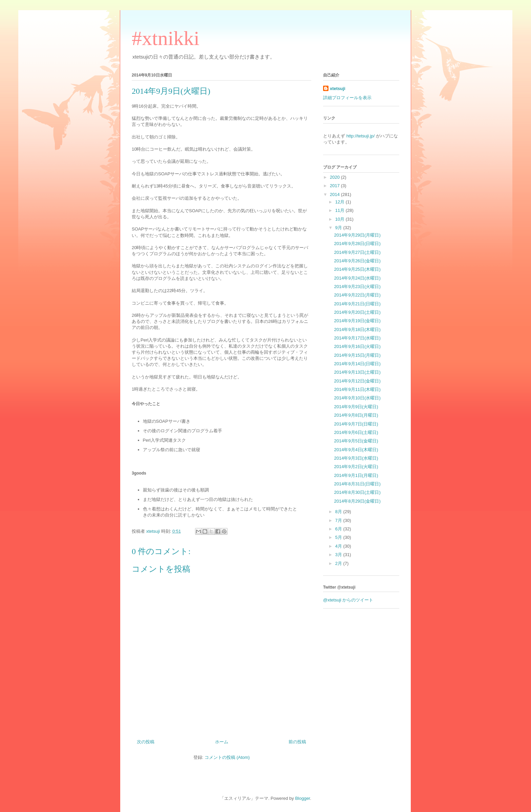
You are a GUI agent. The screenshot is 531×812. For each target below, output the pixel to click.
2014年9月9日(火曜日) (356, 407)
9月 (339, 228)
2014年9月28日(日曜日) (357, 244)
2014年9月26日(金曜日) (357, 261)
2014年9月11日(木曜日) (357, 389)
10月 (341, 219)
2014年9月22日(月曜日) (357, 295)
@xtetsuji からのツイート (348, 600)
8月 (339, 512)
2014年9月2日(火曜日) (356, 467)
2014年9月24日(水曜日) (357, 278)
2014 (335, 194)
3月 (339, 555)
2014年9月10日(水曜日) (357, 398)
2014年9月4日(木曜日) (356, 450)
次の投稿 (146, 742)
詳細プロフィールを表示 (347, 98)
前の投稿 (297, 742)
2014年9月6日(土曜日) (356, 432)
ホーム (222, 742)
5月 (339, 537)
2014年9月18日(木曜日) (357, 330)
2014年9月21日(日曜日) (357, 304)
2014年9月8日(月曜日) (356, 415)
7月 (339, 520)
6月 (339, 529)
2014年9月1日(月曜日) (356, 475)
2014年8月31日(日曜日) (357, 484)
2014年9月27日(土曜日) (357, 252)
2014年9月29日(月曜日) (357, 235)
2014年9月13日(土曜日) (357, 372)
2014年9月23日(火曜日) (357, 287)
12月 (341, 202)
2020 (335, 177)
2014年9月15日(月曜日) (357, 355)
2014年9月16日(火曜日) (357, 346)
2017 (335, 186)
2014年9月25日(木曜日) (357, 269)
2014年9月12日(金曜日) (357, 381)
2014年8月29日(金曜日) (357, 501)
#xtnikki (166, 38)
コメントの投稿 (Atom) (227, 757)
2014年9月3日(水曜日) (356, 458)
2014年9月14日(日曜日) (357, 364)
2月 (339, 563)
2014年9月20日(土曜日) (357, 312)
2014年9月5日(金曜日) (356, 441)
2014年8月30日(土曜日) (357, 492)
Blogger (302, 798)
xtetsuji (338, 89)
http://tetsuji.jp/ (361, 136)
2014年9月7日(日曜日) (356, 424)
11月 (341, 210)
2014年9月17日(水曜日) (357, 338)
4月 (339, 546)
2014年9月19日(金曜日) (357, 321)
